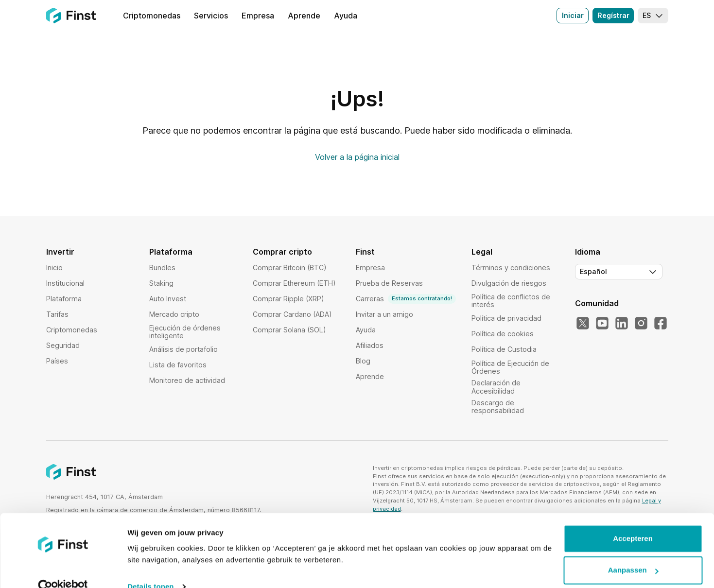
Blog (363, 361)
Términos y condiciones (511, 268)
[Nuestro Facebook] (661, 324)
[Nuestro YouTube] (602, 324)
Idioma (588, 252)
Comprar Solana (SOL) (289, 330)
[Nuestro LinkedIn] (622, 324)
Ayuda (366, 330)
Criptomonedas (72, 330)
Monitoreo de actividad (187, 380)
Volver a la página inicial (357, 157)
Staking (161, 283)
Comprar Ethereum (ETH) (294, 283)
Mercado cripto (174, 314)
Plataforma (64, 299)
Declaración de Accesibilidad (496, 387)
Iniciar (573, 15)
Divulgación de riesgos (509, 283)
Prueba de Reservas (389, 283)
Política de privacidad (506, 318)
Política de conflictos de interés (511, 301)
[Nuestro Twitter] (583, 324)
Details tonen (150, 569)
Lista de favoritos (178, 365)
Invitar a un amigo (384, 314)
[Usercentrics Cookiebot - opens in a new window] (63, 569)
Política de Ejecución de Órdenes (510, 367)
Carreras (406, 299)
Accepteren (633, 521)
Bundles (162, 268)
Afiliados (370, 345)
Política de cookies (503, 334)
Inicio (54, 268)
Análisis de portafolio (183, 349)
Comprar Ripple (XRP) (288, 299)
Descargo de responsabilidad (498, 406)
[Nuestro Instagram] (641, 324)
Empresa (370, 268)
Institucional (65, 283)
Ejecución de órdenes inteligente (185, 332)
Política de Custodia (504, 349)
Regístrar (613, 15)
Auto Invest (168, 299)
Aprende (370, 376)
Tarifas (57, 314)
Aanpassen (633, 552)
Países (57, 361)
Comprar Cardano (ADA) (292, 314)
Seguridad (63, 345)
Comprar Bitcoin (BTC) (290, 268)
